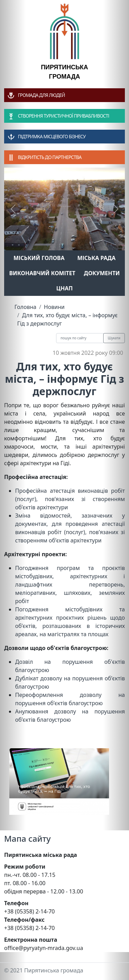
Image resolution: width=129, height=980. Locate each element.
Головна (25, 307)
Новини (54, 307)
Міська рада (96, 258)
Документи (102, 273)
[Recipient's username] (80, 338)
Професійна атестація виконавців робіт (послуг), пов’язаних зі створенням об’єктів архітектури (70, 499)
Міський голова (39, 258)
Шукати (114, 338)
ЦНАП (64, 288)
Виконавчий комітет (42, 273)
